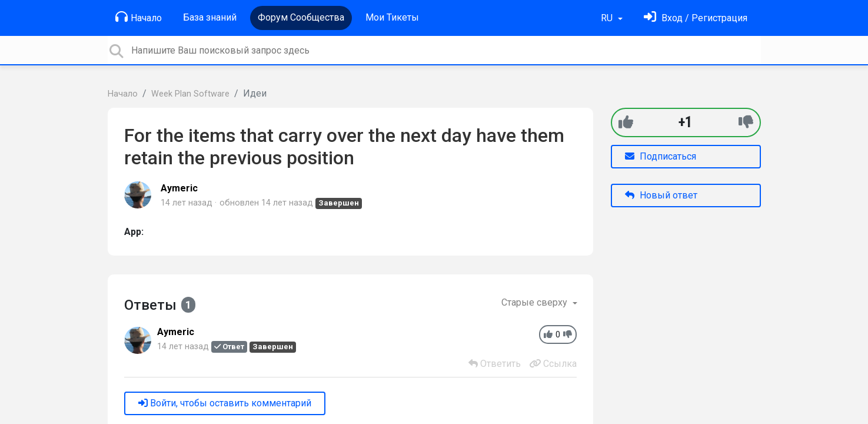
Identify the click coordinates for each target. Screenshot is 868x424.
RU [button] (608, 18)
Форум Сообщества (301, 17)
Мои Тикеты (392, 17)
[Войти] (696, 18)
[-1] (746, 122)
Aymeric (179, 188)
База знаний (210, 17)
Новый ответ (661, 195)
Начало (139, 17)
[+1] (626, 122)
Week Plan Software (190, 94)
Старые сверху (536, 302)
